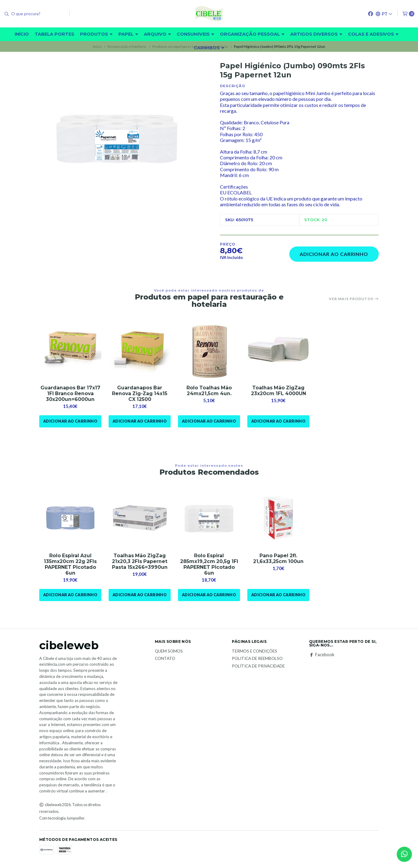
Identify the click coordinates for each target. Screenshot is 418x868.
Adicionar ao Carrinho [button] (70, 421)
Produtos (96, 34)
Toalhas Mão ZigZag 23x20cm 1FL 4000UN (279, 391)
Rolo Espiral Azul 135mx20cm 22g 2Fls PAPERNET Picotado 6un (70, 564)
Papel (128, 34)
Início (22, 34)
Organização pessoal (252, 34)
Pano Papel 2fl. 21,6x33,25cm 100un (279, 558)
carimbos (209, 48)
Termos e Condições (254, 651)
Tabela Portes (54, 34)
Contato (165, 659)
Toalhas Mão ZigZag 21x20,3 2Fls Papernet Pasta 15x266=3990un (140, 561)
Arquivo (157, 34)
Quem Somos (169, 651)
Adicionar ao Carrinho (334, 254)
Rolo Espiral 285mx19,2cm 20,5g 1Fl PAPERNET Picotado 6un (209, 564)
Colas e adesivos (373, 34)
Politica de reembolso (257, 659)
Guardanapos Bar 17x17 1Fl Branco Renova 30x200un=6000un (70, 393)
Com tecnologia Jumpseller (62, 818)
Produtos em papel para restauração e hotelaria (190, 46)
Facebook (322, 655)
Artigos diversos (316, 34)
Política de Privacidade (258, 667)
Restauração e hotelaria (127, 46)
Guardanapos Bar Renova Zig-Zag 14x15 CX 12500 (140, 393)
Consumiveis (195, 34)
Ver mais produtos (354, 299)
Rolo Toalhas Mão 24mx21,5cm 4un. (209, 391)
